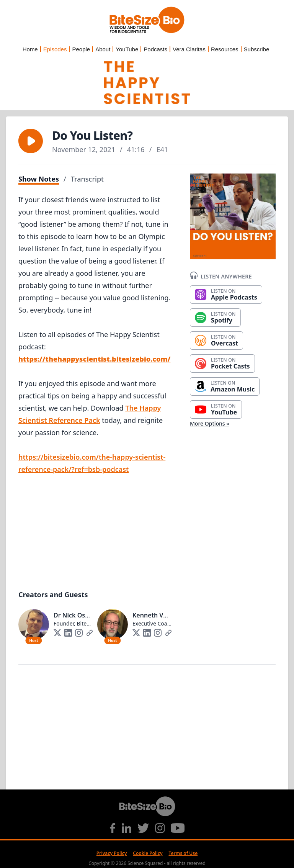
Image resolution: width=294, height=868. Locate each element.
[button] (31, 141)
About (103, 49)
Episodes (55, 49)
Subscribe (257, 49)
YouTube (127, 49)
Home (30, 49)
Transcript (87, 179)
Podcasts (155, 49)
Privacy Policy (112, 853)
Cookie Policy (148, 853)
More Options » (210, 423)
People (81, 49)
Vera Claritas (189, 49)
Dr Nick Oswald (76, 615)
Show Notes (39, 179)
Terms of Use (183, 853)
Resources (225, 49)
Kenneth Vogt (153, 615)
